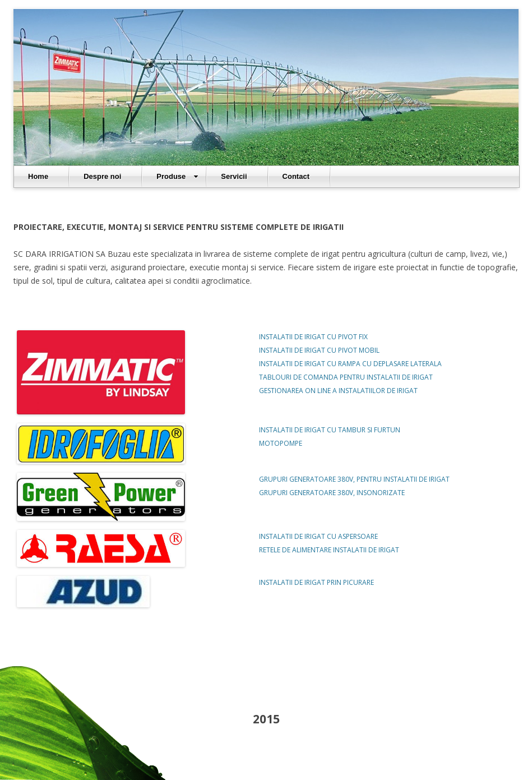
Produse (177, 176)
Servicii (234, 176)
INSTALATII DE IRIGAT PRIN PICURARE (316, 582)
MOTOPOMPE (281, 443)
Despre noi (102, 176)
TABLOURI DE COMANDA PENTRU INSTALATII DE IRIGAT (346, 377)
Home (38, 176)
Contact (296, 176)
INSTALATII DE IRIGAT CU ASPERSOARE (318, 536)
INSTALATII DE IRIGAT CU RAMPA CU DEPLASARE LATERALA (350, 364)
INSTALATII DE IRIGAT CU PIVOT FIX (313, 337)
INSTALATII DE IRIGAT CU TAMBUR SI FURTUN (330, 430)
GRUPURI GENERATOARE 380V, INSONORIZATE (332, 493)
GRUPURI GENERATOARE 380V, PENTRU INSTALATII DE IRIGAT (354, 479)
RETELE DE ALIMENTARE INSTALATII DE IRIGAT (329, 550)
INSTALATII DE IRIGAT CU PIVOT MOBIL (319, 350)
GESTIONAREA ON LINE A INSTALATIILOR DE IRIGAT (338, 391)
